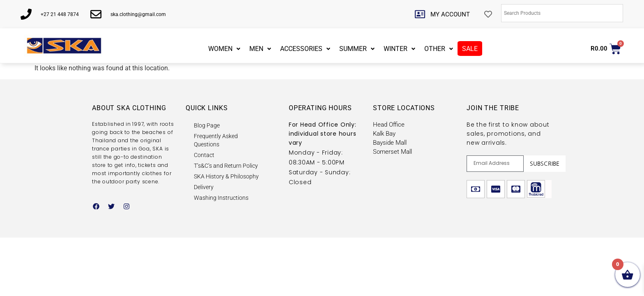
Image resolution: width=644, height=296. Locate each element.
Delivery (204, 187)
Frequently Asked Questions (216, 140)
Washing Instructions (221, 198)
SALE (470, 49)
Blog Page (207, 125)
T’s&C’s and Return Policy (226, 166)
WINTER (399, 49)
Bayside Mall (390, 143)
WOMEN (224, 49)
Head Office (389, 125)
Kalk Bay (384, 134)
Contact (204, 155)
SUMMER (357, 49)
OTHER (439, 49)
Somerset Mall (392, 152)
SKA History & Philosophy (226, 176)
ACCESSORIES (305, 49)
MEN (260, 49)
